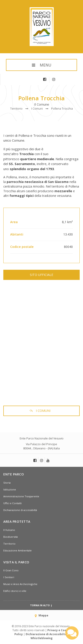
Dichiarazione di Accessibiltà (46, 634)
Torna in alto (41, 605)
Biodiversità (11, 537)
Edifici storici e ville (15, 591)
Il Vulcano (9, 530)
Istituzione (10, 489)
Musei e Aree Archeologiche (20, 584)
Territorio (9, 544)
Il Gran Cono (11, 570)
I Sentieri (9, 577)
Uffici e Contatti (13, 503)
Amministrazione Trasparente (21, 496)
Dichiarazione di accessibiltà (20, 510)
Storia (7, 483)
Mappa (41, 615)
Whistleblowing (41, 638)
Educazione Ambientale (17, 550)
